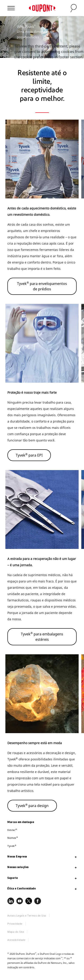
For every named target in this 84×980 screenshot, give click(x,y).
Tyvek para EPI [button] (29, 455)
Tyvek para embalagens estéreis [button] (42, 637)
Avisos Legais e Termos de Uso (27, 915)
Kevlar (12, 830)
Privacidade (15, 924)
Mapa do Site (16, 932)
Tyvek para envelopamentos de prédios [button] (42, 286)
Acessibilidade (16, 940)
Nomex (13, 838)
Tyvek (12, 846)
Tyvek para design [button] (32, 805)
